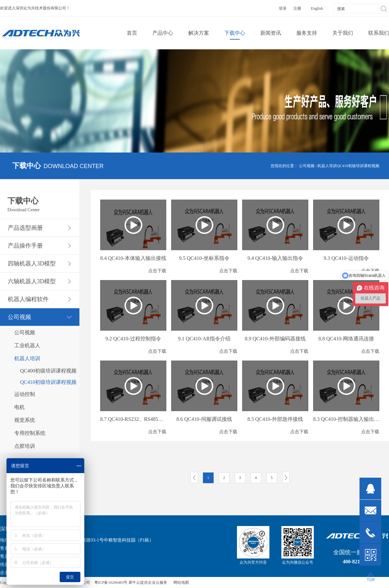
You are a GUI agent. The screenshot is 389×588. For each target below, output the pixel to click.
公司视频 (307, 166)
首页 (132, 33)
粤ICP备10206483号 (111, 582)
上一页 (194, 478)
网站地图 (180, 582)
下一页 (286, 478)
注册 (297, 8)
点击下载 (157, 271)
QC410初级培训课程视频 (358, 166)
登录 (283, 8)
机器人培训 (327, 166)
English (317, 8)
